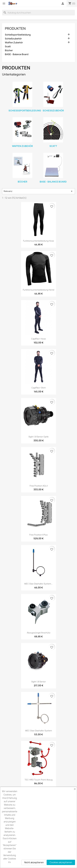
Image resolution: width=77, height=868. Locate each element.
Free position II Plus (38, 535)
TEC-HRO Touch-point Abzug (39, 780)
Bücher (9, 50)
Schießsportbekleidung (18, 35)
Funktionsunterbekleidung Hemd (38, 290)
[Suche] (38, 13)
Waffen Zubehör (14, 43)
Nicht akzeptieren (34, 862)
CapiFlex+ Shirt (39, 388)
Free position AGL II (39, 486)
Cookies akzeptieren (61, 862)
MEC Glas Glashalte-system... (38, 584)
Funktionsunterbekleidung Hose (38, 241)
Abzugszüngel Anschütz (39, 633)
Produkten (15, 28)
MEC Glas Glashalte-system (38, 731)
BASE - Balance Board (17, 54)
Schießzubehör (13, 39)
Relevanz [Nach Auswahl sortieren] (38, 191)
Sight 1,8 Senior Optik (38, 437)
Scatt (8, 47)
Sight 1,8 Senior (39, 682)
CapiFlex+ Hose (38, 339)
